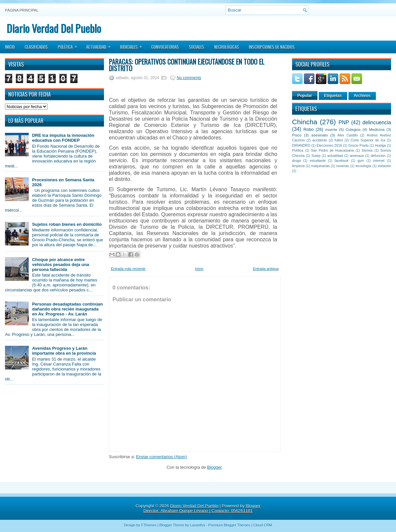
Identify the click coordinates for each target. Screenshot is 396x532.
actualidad (335, 156)
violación (384, 166)
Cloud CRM (263, 525)
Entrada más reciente (128, 269)
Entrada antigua (266, 269)
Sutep (316, 156)
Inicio (10, 47)
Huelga (380, 146)
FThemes (149, 525)
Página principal (22, 10)
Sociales (197, 47)
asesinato (319, 135)
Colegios (353, 129)
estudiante (318, 161)
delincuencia (377, 122)
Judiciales (133, 45)
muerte (331, 129)
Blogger (214, 467)
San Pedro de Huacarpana (332, 150)
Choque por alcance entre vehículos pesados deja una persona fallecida (61, 265)
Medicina (377, 129)
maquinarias (321, 166)
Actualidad (100, 45)
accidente (320, 140)
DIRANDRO (301, 146)
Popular (305, 96)
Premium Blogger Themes (229, 525)
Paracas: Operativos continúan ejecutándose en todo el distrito (187, 65)
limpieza (298, 166)
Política (69, 45)
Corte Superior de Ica (368, 140)
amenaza (357, 156)
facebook (342, 161)
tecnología (363, 166)
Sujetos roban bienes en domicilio (67, 224)
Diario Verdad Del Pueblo (54, 28)
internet (379, 161)
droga (297, 161)
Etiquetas (333, 96)
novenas (343, 166)
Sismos (367, 150)
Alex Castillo (348, 135)
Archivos (362, 96)
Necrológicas (227, 47)
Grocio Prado (358, 146)
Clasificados (36, 47)
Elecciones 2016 (330, 146)
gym (361, 161)
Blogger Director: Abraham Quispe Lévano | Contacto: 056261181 (202, 508)
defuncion (378, 156)
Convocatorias (165, 47)
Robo (308, 129)
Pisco (297, 135)
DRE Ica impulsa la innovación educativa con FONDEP (63, 138)
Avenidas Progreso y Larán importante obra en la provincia (64, 351)
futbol (339, 140)
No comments (189, 78)
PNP (344, 122)
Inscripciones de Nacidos (272, 47)
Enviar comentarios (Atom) (161, 457)
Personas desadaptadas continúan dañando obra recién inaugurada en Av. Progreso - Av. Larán (67, 309)
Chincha (305, 122)
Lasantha (198, 525)
